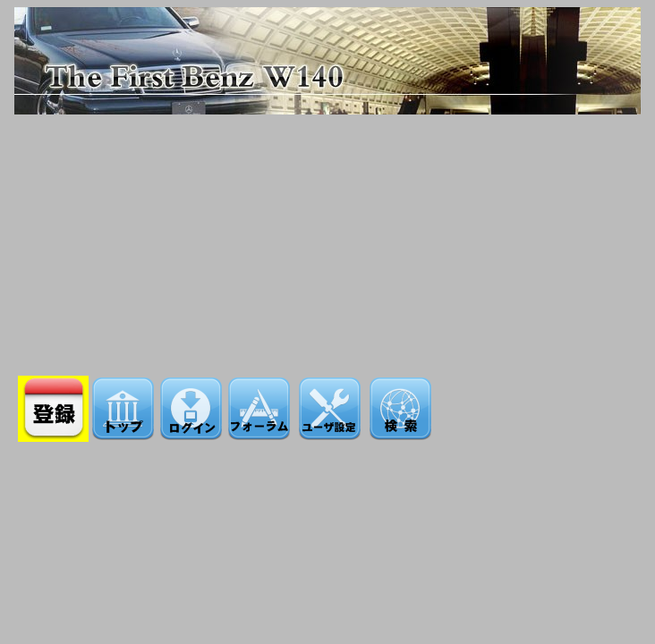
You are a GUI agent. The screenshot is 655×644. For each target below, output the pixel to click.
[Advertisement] (328, 240)
